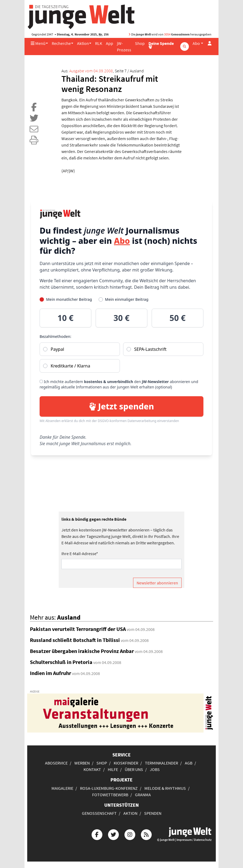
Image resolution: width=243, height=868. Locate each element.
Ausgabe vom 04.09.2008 (91, 71)
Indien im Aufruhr (51, 673)
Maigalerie (62, 788)
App (110, 43)
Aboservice (56, 763)
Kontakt (92, 769)
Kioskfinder (126, 763)
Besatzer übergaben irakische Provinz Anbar (82, 651)
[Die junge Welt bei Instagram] (130, 834)
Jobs (155, 769)
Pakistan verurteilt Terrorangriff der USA (78, 629)
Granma (143, 795)
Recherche (61, 43)
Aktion (83, 43)
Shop (140, 43)
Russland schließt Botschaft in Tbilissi (75, 640)
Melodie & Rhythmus (165, 788)
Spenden (153, 813)
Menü (38, 43)
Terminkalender (162, 763)
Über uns (134, 769)
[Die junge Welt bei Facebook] (97, 834)
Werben (82, 763)
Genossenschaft (99, 813)
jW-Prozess (124, 47)
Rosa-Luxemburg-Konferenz (109, 788)
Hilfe (113, 769)
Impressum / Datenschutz (194, 840)
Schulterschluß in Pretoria (61, 662)
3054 (167, 34)
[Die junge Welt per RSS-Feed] (146, 834)
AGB (189, 763)
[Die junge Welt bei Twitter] (113, 834)
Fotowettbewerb (110, 795)
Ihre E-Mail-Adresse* (80, 553)
